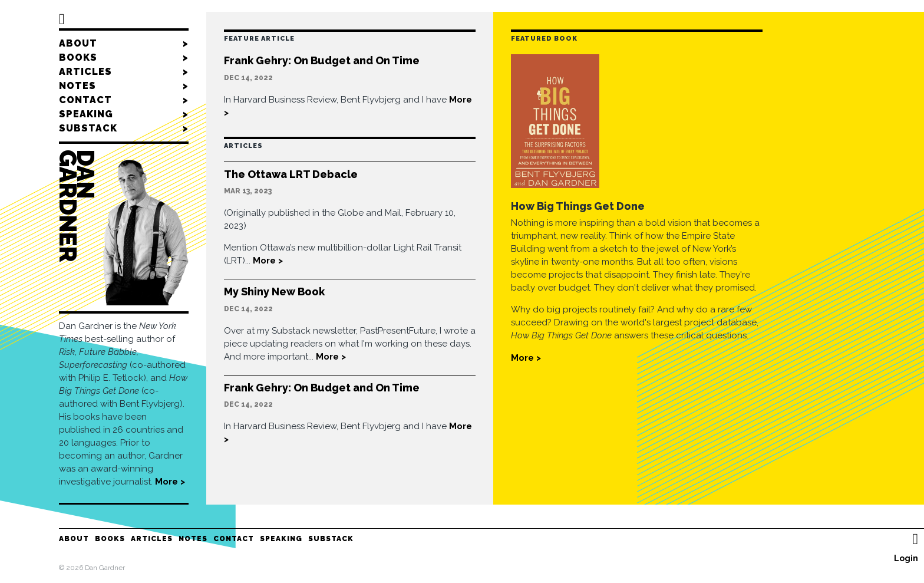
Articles (124, 72)
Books (124, 58)
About (124, 44)
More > (170, 482)
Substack (124, 129)
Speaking (124, 114)
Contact (124, 100)
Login (906, 558)
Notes (124, 86)
